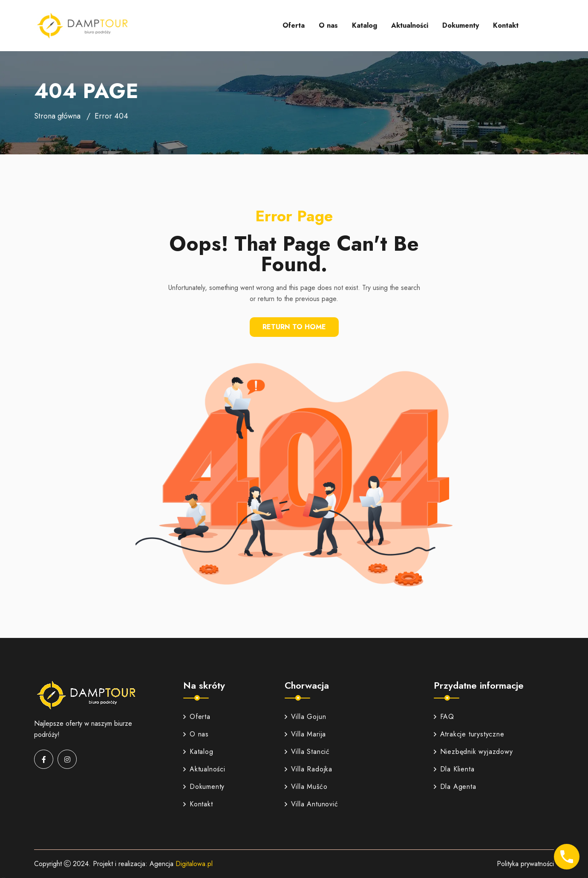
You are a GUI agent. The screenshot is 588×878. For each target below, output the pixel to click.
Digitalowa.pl (194, 864)
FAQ (444, 717)
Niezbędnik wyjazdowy (473, 752)
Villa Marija (306, 734)
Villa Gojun (306, 717)
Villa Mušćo (306, 787)
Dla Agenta (455, 787)
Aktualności (410, 25)
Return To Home (294, 327)
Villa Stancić (307, 752)
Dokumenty (461, 25)
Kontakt (506, 25)
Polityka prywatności (525, 864)
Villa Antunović (311, 804)
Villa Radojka (308, 769)
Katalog (365, 25)
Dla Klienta (454, 769)
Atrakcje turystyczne (469, 734)
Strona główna (57, 116)
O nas (328, 25)
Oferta (294, 25)
